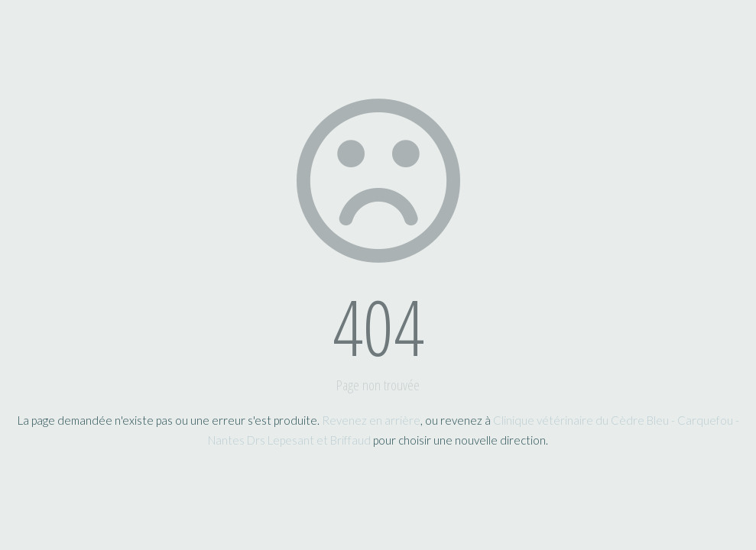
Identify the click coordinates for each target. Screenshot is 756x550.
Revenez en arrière (371, 420)
